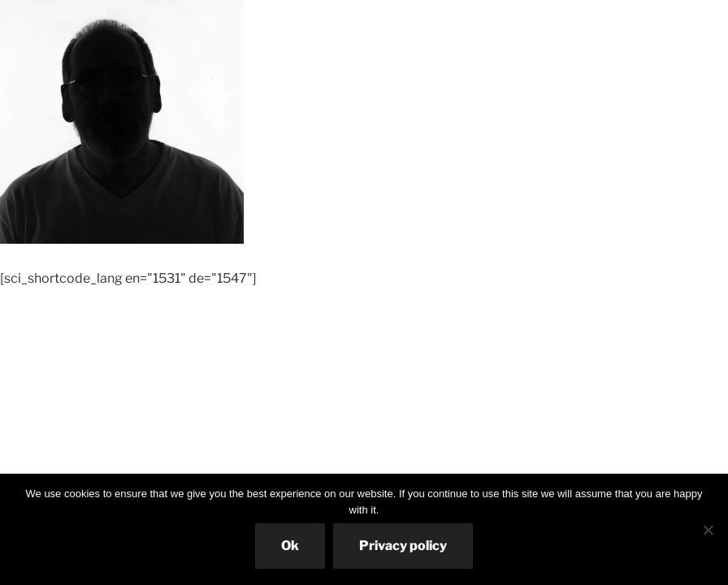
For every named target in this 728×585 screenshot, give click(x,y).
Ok (290, 546)
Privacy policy (403, 546)
